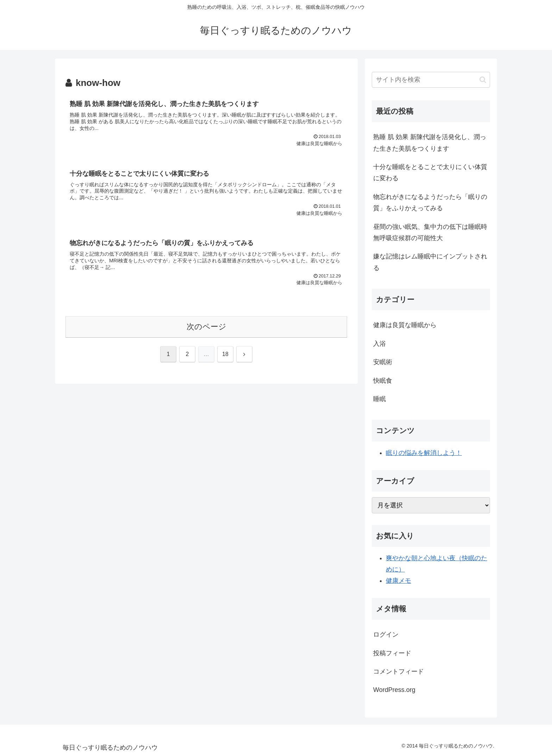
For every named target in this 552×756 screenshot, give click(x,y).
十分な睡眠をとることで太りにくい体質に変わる (430, 173)
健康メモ (399, 581)
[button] (483, 80)
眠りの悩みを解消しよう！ (424, 453)
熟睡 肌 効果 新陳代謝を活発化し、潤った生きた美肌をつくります (430, 143)
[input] (431, 80)
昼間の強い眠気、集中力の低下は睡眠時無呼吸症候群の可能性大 (430, 232)
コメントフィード (399, 671)
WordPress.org (394, 690)
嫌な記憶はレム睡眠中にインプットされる (430, 262)
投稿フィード (392, 653)
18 (225, 354)
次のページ (206, 327)
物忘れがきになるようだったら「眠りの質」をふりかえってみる (430, 202)
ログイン (386, 635)
